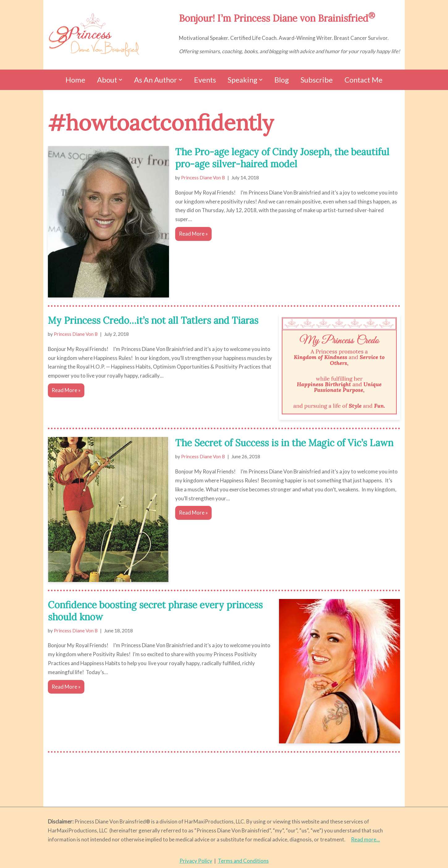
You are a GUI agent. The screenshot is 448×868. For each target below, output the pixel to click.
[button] (120, 80)
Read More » (192, 235)
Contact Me (363, 80)
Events (205, 80)
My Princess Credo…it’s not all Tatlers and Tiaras (153, 320)
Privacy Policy (196, 861)
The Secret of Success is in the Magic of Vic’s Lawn (284, 443)
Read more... (366, 839)
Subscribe (317, 80)
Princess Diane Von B (203, 177)
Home (75, 80)
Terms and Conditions (243, 861)
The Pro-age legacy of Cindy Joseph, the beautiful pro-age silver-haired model (282, 158)
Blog (282, 80)
